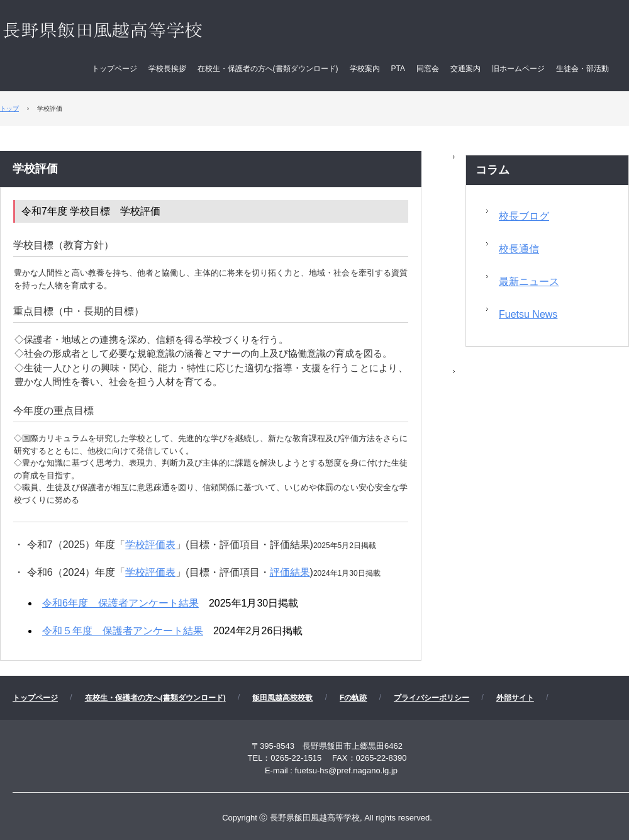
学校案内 (365, 69)
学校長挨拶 (167, 69)
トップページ (114, 69)
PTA (398, 69)
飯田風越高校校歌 (282, 698)
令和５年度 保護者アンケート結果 (123, 631)
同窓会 (428, 69)
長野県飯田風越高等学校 (128, 31)
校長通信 (519, 249)
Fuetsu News (528, 314)
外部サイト (515, 698)
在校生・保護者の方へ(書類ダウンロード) (268, 69)
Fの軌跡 (353, 698)
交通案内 (465, 69)
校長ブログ (524, 216)
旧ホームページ (518, 69)
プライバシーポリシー (431, 698)
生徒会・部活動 (582, 69)
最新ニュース (529, 282)
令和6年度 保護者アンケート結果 (120, 603)
